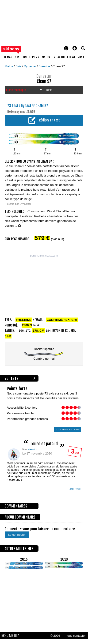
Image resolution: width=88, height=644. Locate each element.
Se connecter (17, 535)
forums (34, 57)
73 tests (11, 378)
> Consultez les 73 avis (68, 429)
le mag (8, 57)
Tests (49, 90)
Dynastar (31, 66)
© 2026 (55, 636)
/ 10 (75, 453)
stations (21, 57)
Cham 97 (59, 66)
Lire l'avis (75, 489)
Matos (9, 66)
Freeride (45, 66)
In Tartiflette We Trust (68, 57)
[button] (75, 48)
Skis (19, 66)
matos (46, 57)
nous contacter (76, 636)
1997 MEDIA (11, 636)
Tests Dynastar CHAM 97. (30, 106)
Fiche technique (24, 90)
